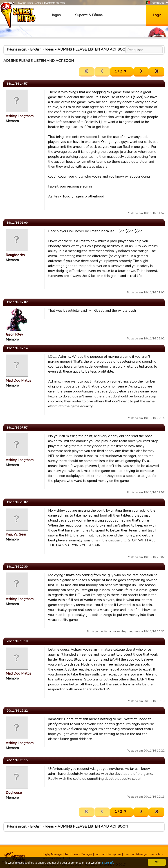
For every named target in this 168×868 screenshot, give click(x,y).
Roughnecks (15, 255)
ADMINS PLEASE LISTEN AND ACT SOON (93, 49)
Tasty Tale (157, 854)
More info (108, 863)
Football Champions (108, 854)
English (36, 49)
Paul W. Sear (16, 534)
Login (157, 15)
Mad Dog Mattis (18, 381)
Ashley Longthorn (20, 116)
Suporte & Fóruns (89, 15)
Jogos (56, 15)
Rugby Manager (52, 854)
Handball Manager (136, 854)
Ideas (49, 49)
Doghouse (14, 793)
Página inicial (17, 49)
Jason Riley (14, 334)
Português (155, 3)
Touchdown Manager (79, 854)
